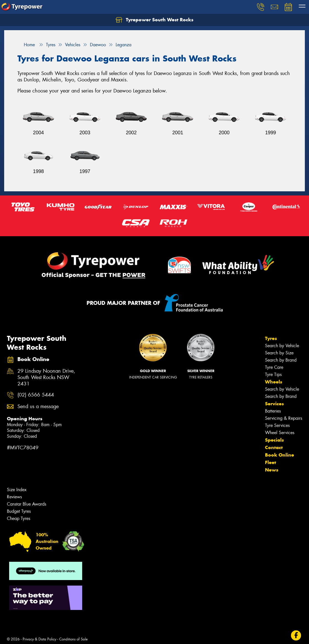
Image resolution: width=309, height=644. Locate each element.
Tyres (271, 338)
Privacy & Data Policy (39, 639)
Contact (274, 447)
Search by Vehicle (282, 346)
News (272, 470)
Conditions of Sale (73, 639)
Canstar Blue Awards (27, 504)
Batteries (273, 411)
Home (26, 45)
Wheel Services (280, 433)
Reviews (14, 497)
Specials (274, 440)
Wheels (274, 382)
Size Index (17, 490)
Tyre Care (274, 367)
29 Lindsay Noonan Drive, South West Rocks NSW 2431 (46, 378)
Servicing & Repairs (284, 418)
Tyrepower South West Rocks (154, 20)
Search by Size (279, 353)
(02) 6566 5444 (36, 395)
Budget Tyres (19, 511)
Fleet (271, 462)
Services (274, 404)
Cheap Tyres (19, 518)
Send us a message (38, 407)
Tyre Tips (273, 374)
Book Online (280, 455)
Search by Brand (281, 360)
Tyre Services (277, 425)
